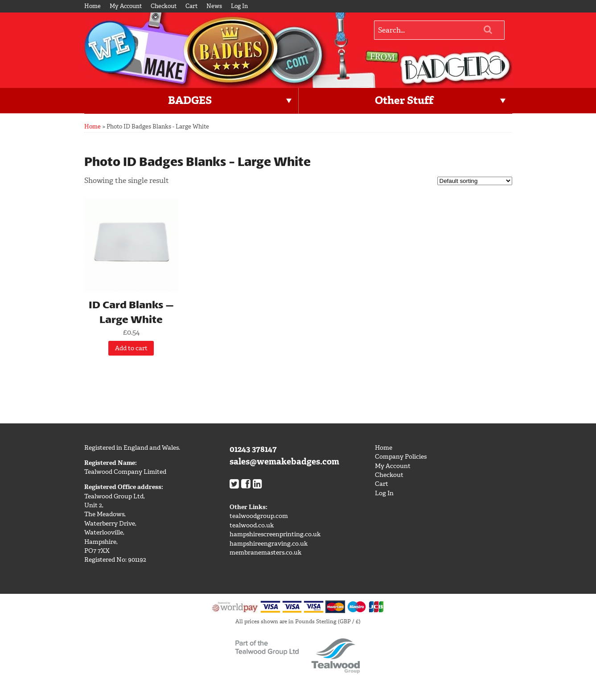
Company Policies (401, 457)
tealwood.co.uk (252, 525)
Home (92, 6)
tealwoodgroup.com (259, 516)
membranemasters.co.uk (265, 553)
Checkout (164, 6)
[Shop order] (475, 181)
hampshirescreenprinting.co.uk (275, 534)
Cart (191, 6)
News (214, 6)
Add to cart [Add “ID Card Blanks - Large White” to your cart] (131, 348)
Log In (239, 6)
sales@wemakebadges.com (284, 462)
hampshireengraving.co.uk (269, 544)
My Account (126, 6)
